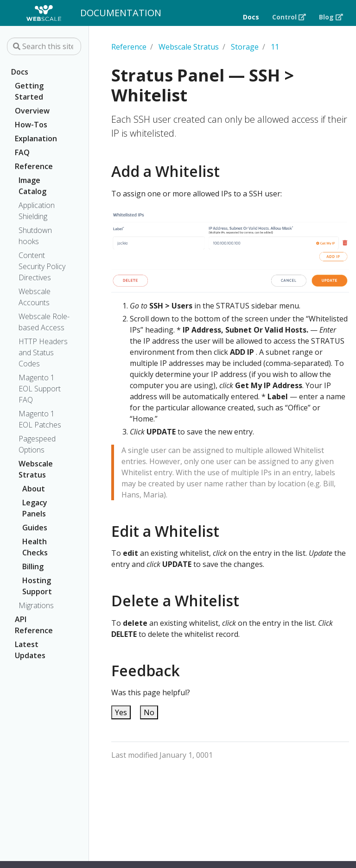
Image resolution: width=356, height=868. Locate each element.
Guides (35, 528)
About (34, 489)
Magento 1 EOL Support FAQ (40, 389)
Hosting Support (37, 586)
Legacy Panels (35, 508)
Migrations (36, 605)
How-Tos (31, 125)
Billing (33, 566)
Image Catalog (32, 186)
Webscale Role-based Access (44, 322)
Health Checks (35, 547)
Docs (20, 72)
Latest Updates (30, 650)
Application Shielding (37, 211)
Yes (121, 712)
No (149, 712)
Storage (245, 47)
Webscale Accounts (35, 297)
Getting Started (29, 91)
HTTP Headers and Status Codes (43, 352)
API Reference (34, 625)
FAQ (22, 152)
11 (275, 47)
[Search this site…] (44, 46)
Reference (34, 166)
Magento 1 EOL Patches (40, 419)
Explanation (36, 138)
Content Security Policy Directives (42, 266)
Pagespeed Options (37, 444)
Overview (32, 111)
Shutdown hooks (35, 236)
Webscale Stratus (36, 469)
